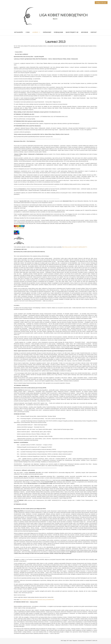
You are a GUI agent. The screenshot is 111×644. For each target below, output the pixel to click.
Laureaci (35, 32)
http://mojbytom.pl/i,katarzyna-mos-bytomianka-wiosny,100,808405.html (37, 600)
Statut (71, 641)
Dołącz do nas (101, 3)
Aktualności (19, 32)
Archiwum (85, 32)
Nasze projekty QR (72, 32)
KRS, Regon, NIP (65, 641)
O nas (28, 32)
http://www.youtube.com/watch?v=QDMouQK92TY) (75, 247)
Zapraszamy (47, 32)
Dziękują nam (58, 32)
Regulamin (75, 641)
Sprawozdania (81, 641)
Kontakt (94, 32)
